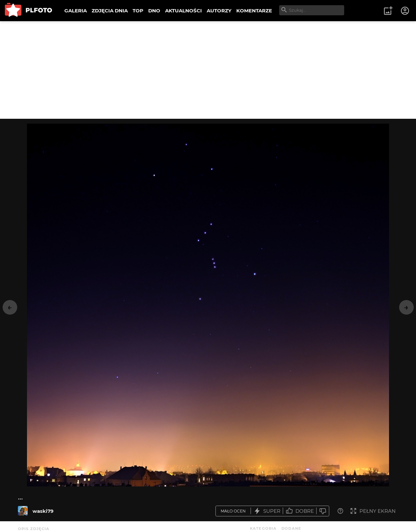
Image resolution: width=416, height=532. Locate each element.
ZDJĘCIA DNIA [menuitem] (110, 11)
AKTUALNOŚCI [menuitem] (183, 11)
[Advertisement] (208, 70)
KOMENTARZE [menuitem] (254, 11)
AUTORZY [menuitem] (219, 11)
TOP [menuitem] (138, 11)
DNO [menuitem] (154, 11)
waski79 (43, 511)
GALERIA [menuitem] (76, 11)
